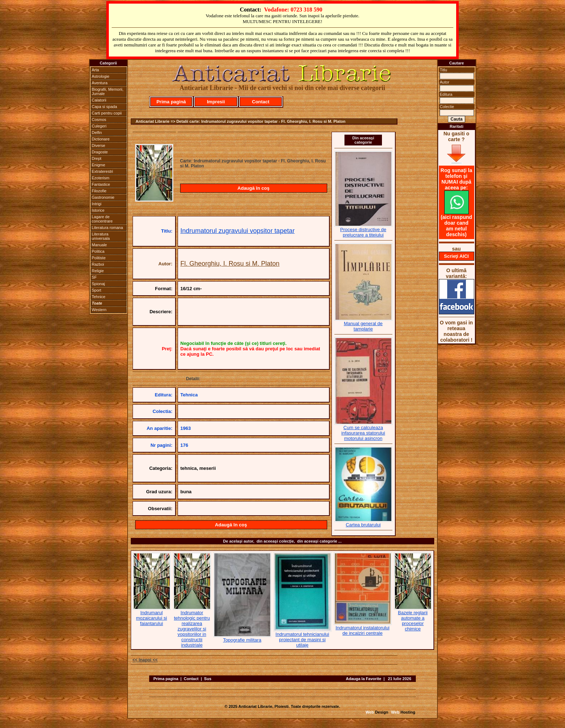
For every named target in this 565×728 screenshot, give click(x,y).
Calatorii (99, 100)
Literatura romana (108, 228)
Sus (208, 679)
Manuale (99, 245)
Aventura (100, 83)
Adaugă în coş (253, 188)
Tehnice (99, 297)
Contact (261, 102)
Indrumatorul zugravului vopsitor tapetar (238, 231)
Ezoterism (101, 178)
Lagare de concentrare (102, 219)
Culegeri (99, 126)
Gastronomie (103, 197)
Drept (97, 158)
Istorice (98, 210)
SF (94, 277)
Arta (95, 70)
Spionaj (99, 284)
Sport (97, 290)
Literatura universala (101, 236)
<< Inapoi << (145, 660)
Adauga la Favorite (364, 679)
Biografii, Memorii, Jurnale (108, 91)
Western (99, 310)
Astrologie (101, 76)
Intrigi (97, 204)
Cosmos (99, 120)
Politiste (99, 258)
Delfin (97, 132)
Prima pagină (171, 102)
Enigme (99, 165)
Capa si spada (104, 107)
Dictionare (101, 139)
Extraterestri (103, 171)
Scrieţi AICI (456, 256)
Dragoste (100, 152)
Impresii (216, 102)
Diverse (99, 145)
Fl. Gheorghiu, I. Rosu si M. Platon (230, 264)
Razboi (98, 264)
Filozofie (99, 191)
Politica (98, 251)
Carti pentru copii (107, 113)
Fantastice (101, 184)
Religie (98, 271)
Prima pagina (166, 679)
